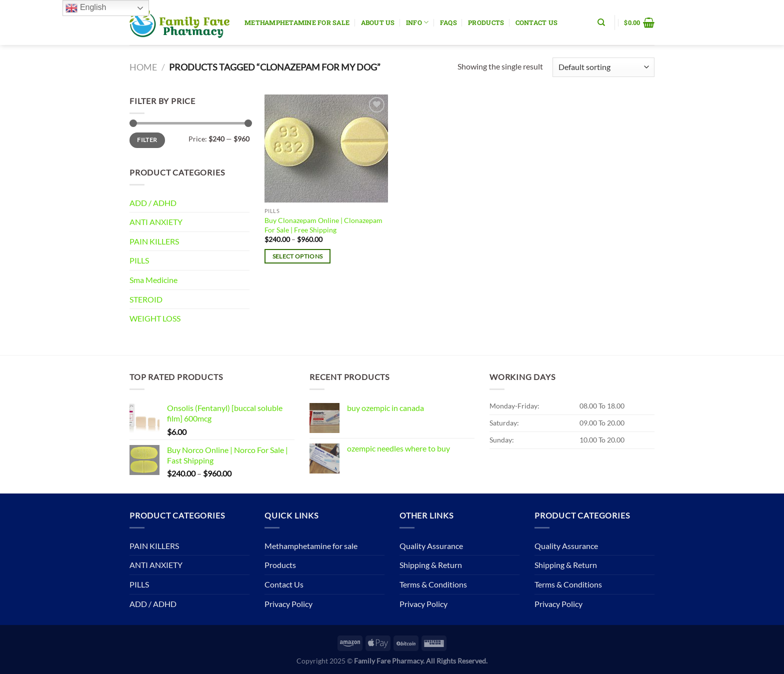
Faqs (448, 22)
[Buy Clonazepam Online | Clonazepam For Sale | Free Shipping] (326, 148)
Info (417, 22)
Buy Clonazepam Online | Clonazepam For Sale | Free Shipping (323, 225)
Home (143, 67)
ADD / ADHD (153, 203)
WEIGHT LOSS (155, 318)
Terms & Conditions (433, 584)
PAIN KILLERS (154, 241)
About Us (378, 22)
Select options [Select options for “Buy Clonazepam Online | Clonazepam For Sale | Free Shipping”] (298, 256)
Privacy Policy (288, 604)
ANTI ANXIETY (156, 222)
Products (486, 22)
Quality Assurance (431, 546)
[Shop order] (603, 67)
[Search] (601, 22)
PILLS (139, 260)
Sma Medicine (153, 280)
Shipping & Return (431, 565)
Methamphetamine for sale (297, 22)
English (86, 8)
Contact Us (537, 22)
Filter (147, 140)
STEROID (146, 299)
